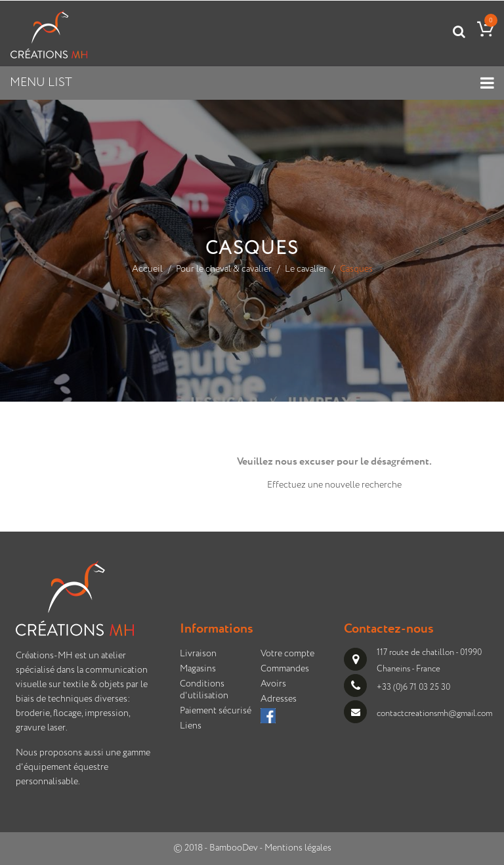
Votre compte (287, 654)
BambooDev (234, 848)
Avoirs (273, 684)
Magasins (198, 669)
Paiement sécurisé (216, 711)
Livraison (198, 654)
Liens (191, 726)
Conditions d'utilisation (204, 690)
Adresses (279, 699)
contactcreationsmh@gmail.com (434, 713)
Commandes (285, 669)
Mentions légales (298, 848)
